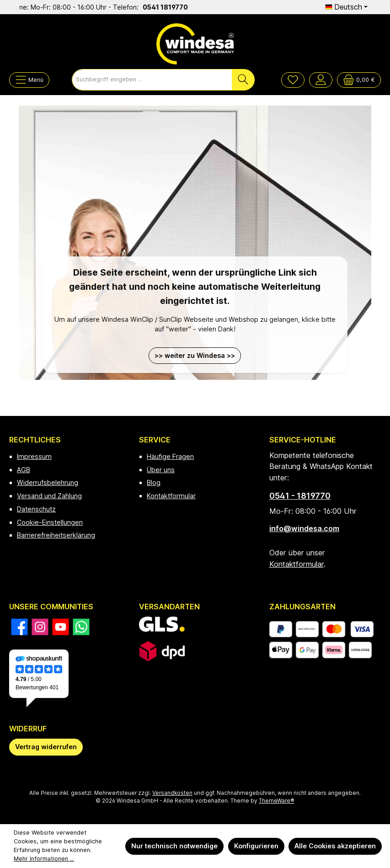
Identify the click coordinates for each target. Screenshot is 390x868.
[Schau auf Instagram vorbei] (40, 627)
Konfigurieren (256, 846)
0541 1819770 (174, 7)
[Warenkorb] (359, 80)
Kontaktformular (171, 496)
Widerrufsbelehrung (48, 482)
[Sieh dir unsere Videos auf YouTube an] (61, 627)
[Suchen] (243, 80)
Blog (154, 482)
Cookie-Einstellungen (50, 522)
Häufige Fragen (170, 456)
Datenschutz (36, 509)
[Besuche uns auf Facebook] (19, 627)
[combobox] (152, 80)
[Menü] (29, 80)
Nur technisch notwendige (174, 846)
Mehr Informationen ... (44, 859)
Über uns (161, 470)
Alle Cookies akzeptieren (335, 846)
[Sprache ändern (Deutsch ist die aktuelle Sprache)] (346, 7)
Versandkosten (172, 793)
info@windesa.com (304, 528)
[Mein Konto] (321, 80)
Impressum (34, 456)
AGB (24, 470)
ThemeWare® (277, 801)
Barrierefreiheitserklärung (56, 535)
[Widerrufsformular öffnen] (46, 747)
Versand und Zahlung (49, 496)
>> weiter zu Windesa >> (195, 355)
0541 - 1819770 (300, 496)
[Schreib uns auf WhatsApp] (81, 627)
